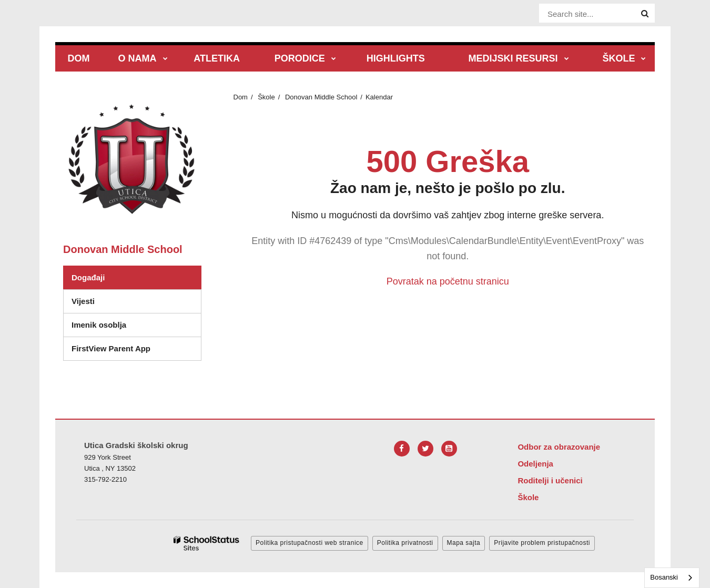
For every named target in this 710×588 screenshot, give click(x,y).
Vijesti (83, 301)
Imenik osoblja (99, 325)
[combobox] (672, 578)
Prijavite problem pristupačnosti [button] (542, 543)
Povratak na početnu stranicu (448, 281)
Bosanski (664, 577)
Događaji (88, 277)
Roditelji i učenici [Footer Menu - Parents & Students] (550, 480)
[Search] (645, 14)
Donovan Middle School (321, 97)
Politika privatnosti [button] (405, 543)
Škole (266, 97)
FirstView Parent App (111, 348)
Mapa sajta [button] (464, 543)
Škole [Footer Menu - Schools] (528, 497)
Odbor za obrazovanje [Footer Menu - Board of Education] (559, 447)
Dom (241, 97)
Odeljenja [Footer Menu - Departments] (535, 464)
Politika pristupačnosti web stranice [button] (310, 543)
